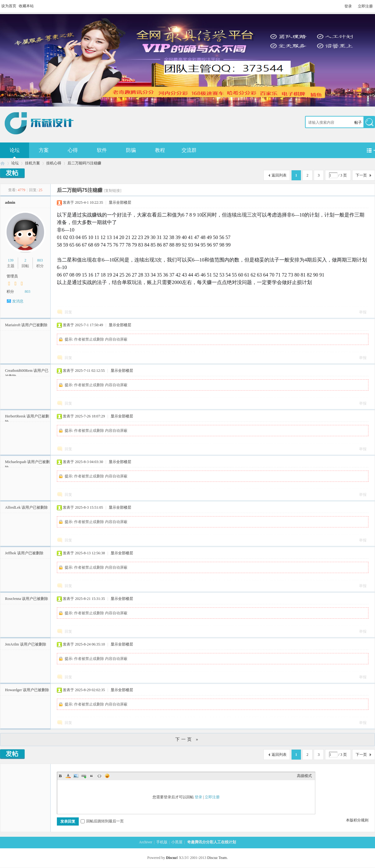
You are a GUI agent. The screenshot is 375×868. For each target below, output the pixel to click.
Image (76, 776)
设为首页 (9, 6)
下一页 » (187, 739)
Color (68, 776)
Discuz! (172, 858)
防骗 (131, 150)
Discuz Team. (217, 858)
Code (99, 776)
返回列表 (279, 175)
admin (10, 202)
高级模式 (304, 776)
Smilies (107, 776)
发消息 (18, 301)
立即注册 (365, 6)
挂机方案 (32, 163)
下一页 (361, 175)
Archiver (146, 842)
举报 (363, 312)
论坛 (15, 163)
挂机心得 (54, 163)
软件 (102, 150)
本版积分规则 (357, 820)
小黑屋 (177, 842)
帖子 (358, 122)
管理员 (12, 276)
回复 (68, 312)
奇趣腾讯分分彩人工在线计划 (2, 163)
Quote (92, 776)
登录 (348, 6)
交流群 (189, 150)
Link (84, 776)
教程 (160, 150)
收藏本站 (26, 6)
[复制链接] (112, 191)
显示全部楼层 (120, 202)
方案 (44, 150)
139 (11, 260)
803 (40, 260)
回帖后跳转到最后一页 (102, 821)
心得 (73, 150)
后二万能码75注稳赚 (84, 163)
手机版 (162, 842)
